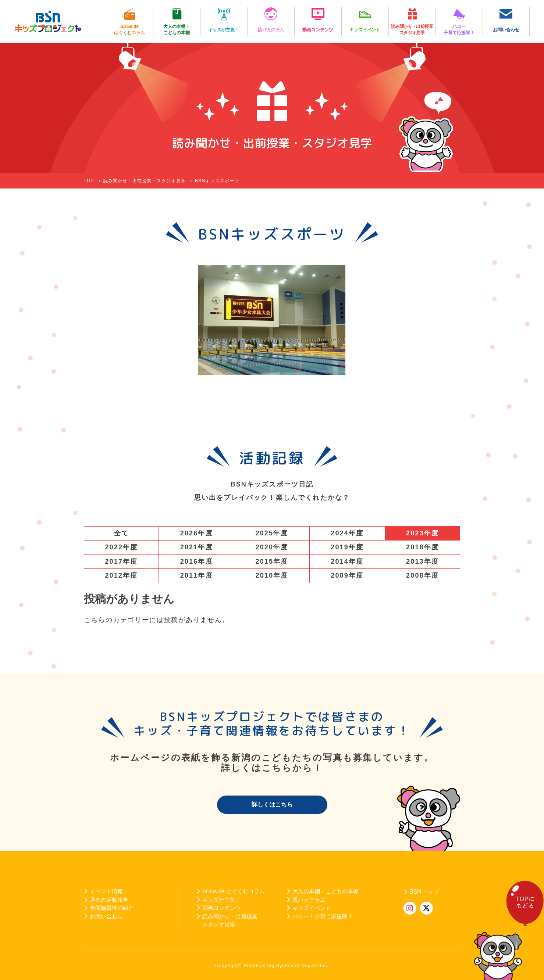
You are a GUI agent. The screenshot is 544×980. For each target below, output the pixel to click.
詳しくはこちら (272, 805)
